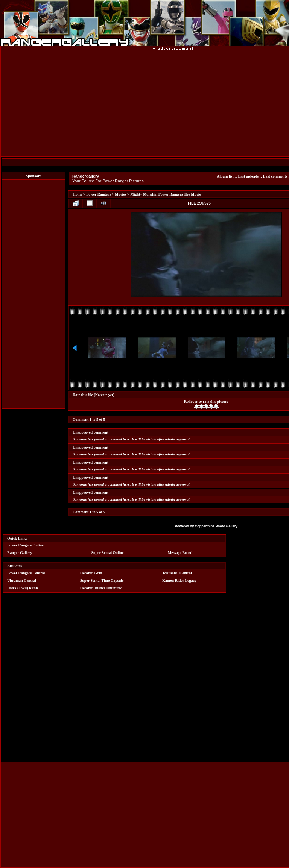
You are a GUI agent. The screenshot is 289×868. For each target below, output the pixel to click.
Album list (225, 176)
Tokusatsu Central (177, 573)
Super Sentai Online (107, 553)
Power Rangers (98, 194)
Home (78, 194)
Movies (121, 194)
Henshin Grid (91, 573)
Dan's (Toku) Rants (23, 588)
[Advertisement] (33, 294)
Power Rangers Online (25, 545)
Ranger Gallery (20, 553)
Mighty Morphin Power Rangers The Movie (166, 194)
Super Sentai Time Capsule (102, 580)
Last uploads (248, 176)
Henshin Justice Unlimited (101, 588)
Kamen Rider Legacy (179, 580)
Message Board (180, 553)
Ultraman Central (22, 580)
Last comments (275, 176)
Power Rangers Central (26, 573)
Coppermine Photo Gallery (216, 526)
